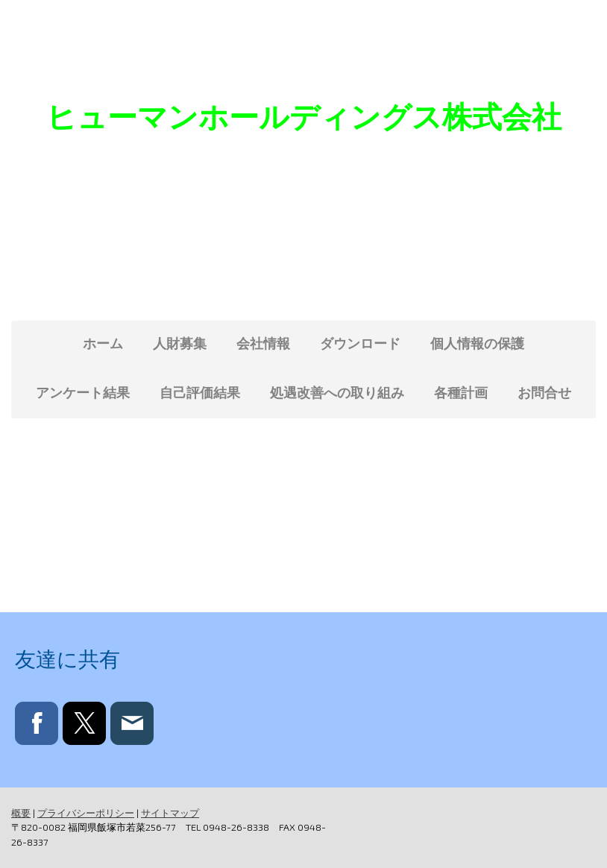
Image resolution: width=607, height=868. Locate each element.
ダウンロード (360, 343)
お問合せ (544, 392)
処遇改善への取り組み (337, 392)
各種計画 (461, 392)
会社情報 (263, 343)
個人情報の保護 (477, 343)
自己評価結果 (200, 392)
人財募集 (180, 343)
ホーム (103, 343)
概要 (21, 813)
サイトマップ (170, 813)
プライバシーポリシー (86, 813)
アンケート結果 (83, 392)
